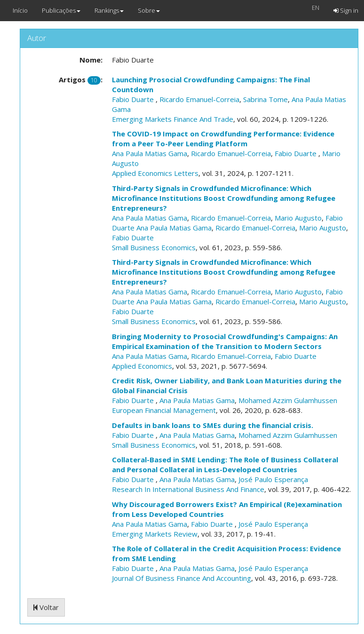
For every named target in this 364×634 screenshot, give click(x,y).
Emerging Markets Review (155, 534)
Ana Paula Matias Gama (150, 153)
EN (316, 8)
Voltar (46, 607)
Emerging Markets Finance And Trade (173, 119)
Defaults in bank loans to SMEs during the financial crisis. (213, 425)
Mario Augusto (298, 218)
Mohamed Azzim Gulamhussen (288, 400)
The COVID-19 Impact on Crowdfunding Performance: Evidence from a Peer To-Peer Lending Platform (223, 139)
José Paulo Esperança (273, 479)
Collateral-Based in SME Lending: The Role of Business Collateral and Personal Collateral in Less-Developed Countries (225, 464)
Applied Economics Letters (155, 173)
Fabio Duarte (134, 99)
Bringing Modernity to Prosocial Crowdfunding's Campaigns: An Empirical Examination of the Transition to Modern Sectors (225, 341)
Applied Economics (142, 366)
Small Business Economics (154, 247)
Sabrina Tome (265, 99)
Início (20, 10)
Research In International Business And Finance (188, 489)
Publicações (61, 10)
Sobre (149, 10)
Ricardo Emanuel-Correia (199, 99)
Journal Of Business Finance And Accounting (182, 578)
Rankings (109, 10)
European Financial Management (164, 410)
